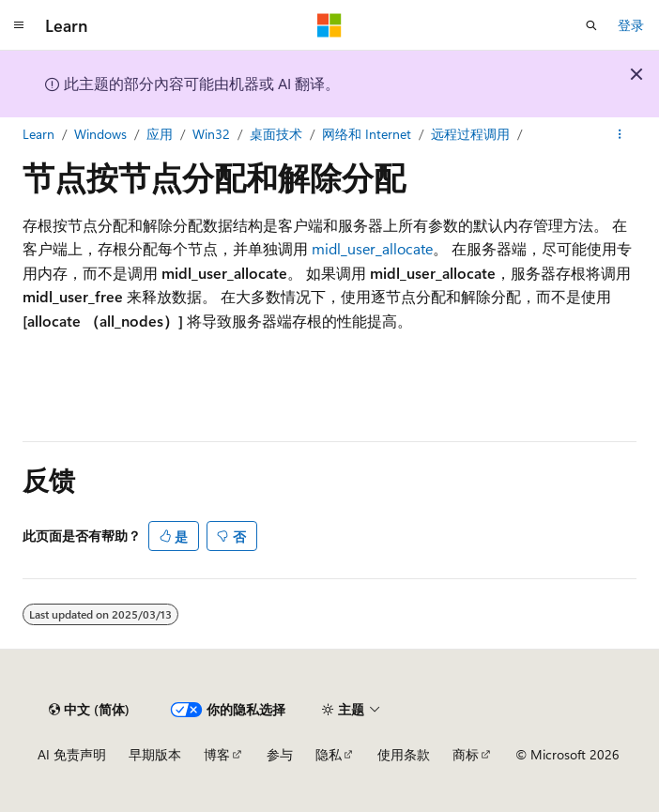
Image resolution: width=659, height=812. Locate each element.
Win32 (211, 134)
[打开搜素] (591, 25)
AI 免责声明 (72, 754)
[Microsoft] (329, 25)
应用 (160, 134)
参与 (280, 754)
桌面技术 (276, 134)
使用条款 (404, 754)
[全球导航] (19, 25)
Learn (38, 134)
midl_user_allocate (372, 248)
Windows (100, 134)
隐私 (329, 754)
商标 (466, 754)
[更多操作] (620, 134)
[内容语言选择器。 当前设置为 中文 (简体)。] (89, 710)
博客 (217, 754)
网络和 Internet (367, 134)
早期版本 (155, 754)
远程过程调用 (470, 134)
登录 (631, 25)
